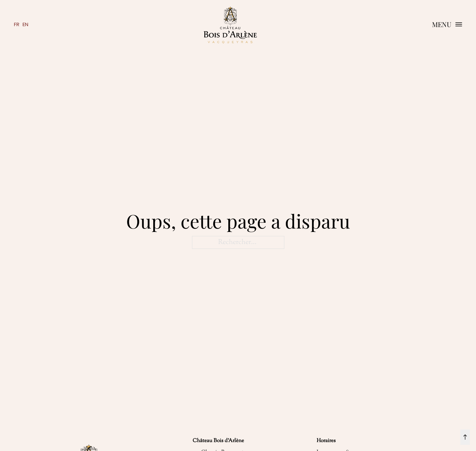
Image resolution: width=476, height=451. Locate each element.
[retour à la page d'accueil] (230, 25)
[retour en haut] (465, 437)
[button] (447, 24)
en (25, 24)
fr (17, 24)
